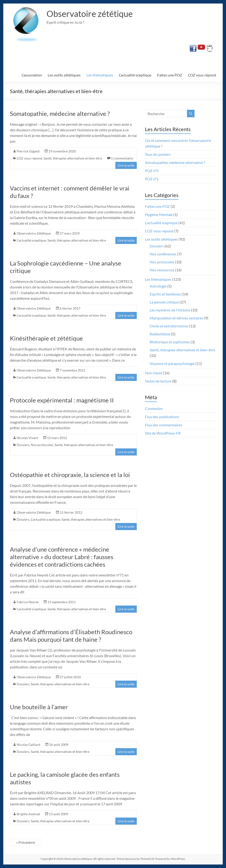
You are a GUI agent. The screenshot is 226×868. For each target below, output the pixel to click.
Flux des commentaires (164, 425)
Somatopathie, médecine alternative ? (60, 114)
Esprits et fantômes (165, 294)
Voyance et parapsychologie (172, 363)
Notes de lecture (158, 381)
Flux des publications (162, 417)
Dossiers (23, 445)
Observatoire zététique (90, 14)
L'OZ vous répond (29, 158)
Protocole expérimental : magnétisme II (62, 400)
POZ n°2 (152, 171)
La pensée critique (164, 302)
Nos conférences (163, 254)
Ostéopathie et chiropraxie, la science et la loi (70, 475)
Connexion (154, 408)
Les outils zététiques (64, 75)
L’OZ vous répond (202, 75)
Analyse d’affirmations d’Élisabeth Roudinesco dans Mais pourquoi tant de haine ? (71, 636)
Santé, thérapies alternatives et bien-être (73, 158)
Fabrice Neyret (28, 602)
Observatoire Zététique (34, 233)
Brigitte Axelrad (28, 814)
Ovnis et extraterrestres (169, 326)
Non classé (154, 373)
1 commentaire (122, 158)
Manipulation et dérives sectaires (176, 318)
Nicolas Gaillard (28, 745)
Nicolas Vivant (27, 438)
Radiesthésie (160, 334)
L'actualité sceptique (31, 240)
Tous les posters (158, 154)
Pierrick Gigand (28, 151)
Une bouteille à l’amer (39, 707)
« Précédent (25, 842)
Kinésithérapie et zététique (46, 338)
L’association (32, 75)
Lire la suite (126, 165)
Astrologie (158, 286)
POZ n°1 (152, 179)
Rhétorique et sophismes (170, 342)
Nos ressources (162, 270)
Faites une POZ (170, 75)
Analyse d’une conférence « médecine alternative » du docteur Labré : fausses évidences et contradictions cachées (62, 557)
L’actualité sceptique (135, 75)
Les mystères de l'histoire (170, 310)
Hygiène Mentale (159, 214)
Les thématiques (100, 75)
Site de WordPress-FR (163, 433)
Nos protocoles (42, 445)
